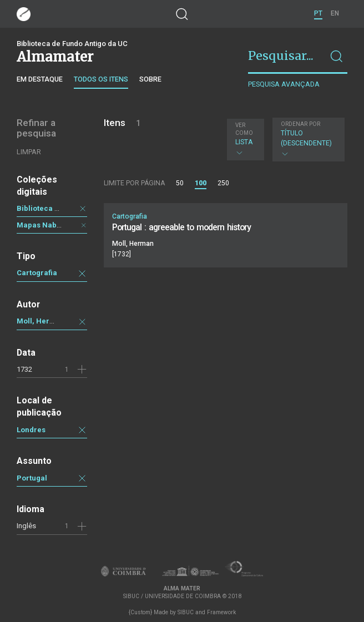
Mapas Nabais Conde (54, 225)
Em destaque (40, 79)
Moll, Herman (41, 321)
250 (223, 183)
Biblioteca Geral (46, 208)
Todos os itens (101, 79)
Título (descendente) (307, 139)
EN (335, 13)
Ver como (244, 129)
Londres (31, 430)
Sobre (150, 79)
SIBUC (186, 612)
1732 (24, 369)
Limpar (29, 152)
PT (318, 13)
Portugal (32, 478)
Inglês (26, 526)
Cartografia (37, 273)
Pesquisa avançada (284, 84)
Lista (244, 139)
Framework (221, 612)
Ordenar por (300, 124)
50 (180, 183)
